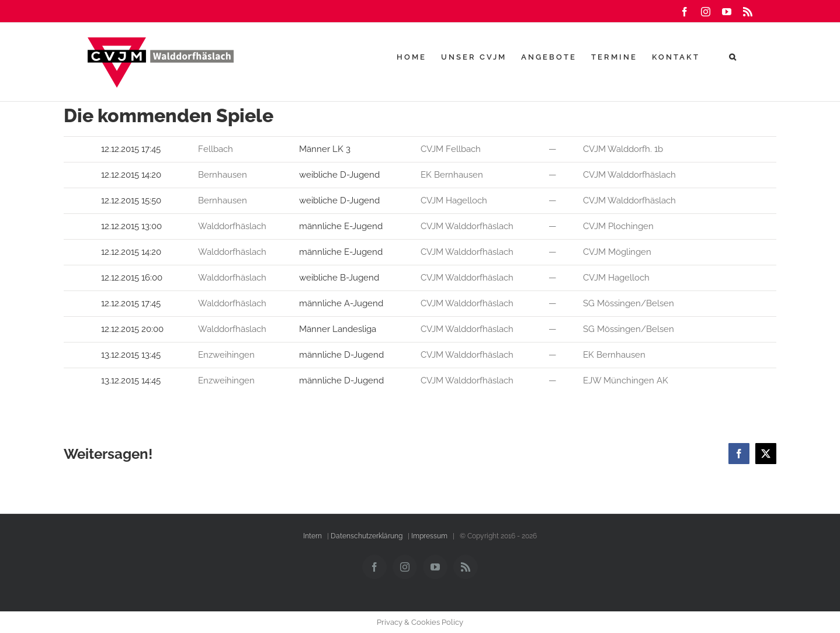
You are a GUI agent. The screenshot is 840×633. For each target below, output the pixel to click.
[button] (733, 57)
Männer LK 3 (325, 149)
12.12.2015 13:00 (133, 226)
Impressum (429, 536)
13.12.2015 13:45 (132, 355)
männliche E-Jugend (342, 226)
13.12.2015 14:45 (132, 381)
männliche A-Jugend (342, 303)
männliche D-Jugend (343, 355)
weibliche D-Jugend (341, 175)
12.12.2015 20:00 (133, 329)
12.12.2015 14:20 (132, 175)
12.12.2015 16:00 (133, 278)
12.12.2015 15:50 (132, 200)
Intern (313, 536)
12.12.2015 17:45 (132, 149)
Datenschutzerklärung (367, 536)
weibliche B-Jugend (340, 278)
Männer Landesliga (339, 329)
